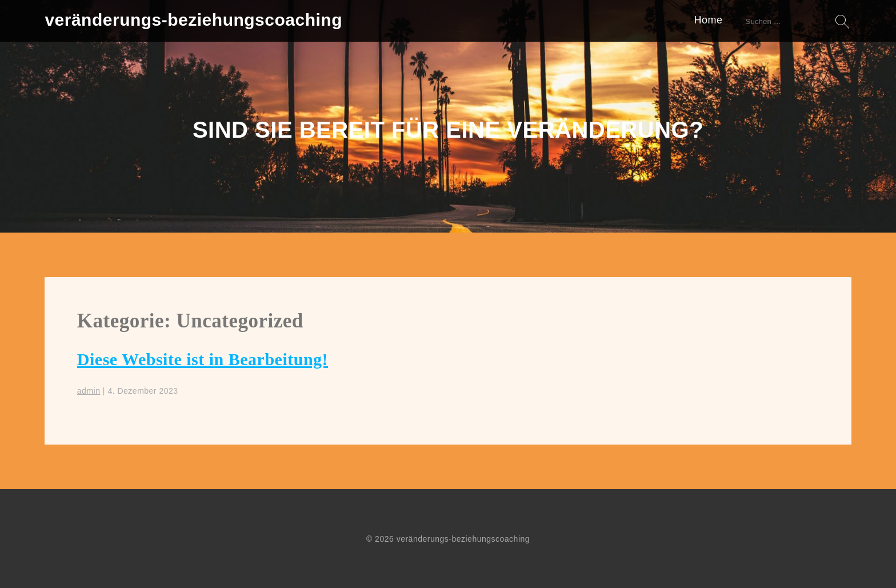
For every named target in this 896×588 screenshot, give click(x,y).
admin (89, 391)
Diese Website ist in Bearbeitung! (203, 359)
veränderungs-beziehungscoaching (193, 20)
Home (709, 20)
